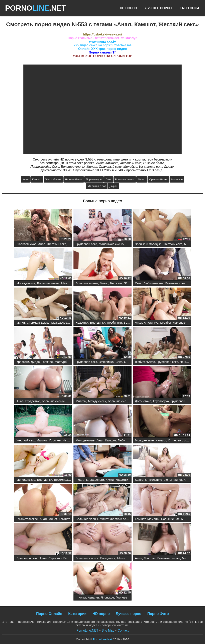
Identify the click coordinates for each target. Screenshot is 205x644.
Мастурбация (64, 362)
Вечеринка (106, 362)
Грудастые (33, 401)
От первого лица (179, 440)
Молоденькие (26, 283)
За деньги (97, 480)
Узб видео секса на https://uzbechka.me (102, 45)
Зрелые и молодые (148, 244)
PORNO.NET (35, 8)
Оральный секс (158, 179)
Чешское (116, 283)
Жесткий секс (53, 179)
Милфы (189, 244)
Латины (42, 440)
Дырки (113, 186)
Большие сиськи (53, 401)
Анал (26, 179)
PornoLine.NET (87, 630)
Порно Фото (158, 614)
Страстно (55, 558)
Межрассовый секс (64, 323)
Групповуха (161, 401)
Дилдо (35, 362)
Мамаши (153, 519)
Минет (142, 179)
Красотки (82, 323)
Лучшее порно (129, 614)
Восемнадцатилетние (69, 480)
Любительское (26, 244)
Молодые (177, 179)
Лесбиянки (115, 323)
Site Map (108, 630)
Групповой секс (86, 244)
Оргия (128, 362)
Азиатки (93, 597)
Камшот (37, 179)
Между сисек (97, 401)
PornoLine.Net (102, 639)
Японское (107, 597)
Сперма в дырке (38, 323)
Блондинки (98, 323)
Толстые (150, 558)
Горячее (47, 362)
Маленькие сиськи (112, 244)
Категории (189, 8)
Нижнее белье (74, 179)
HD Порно (129, 8)
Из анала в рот (97, 186)
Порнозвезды (94, 179)
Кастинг (189, 480)
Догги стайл (143, 401)
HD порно (101, 614)
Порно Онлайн (49, 614)
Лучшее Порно (158, 8)
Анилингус (151, 323)
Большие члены (125, 179)
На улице (69, 440)
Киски (110, 480)
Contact (123, 630)
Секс (109, 179)
